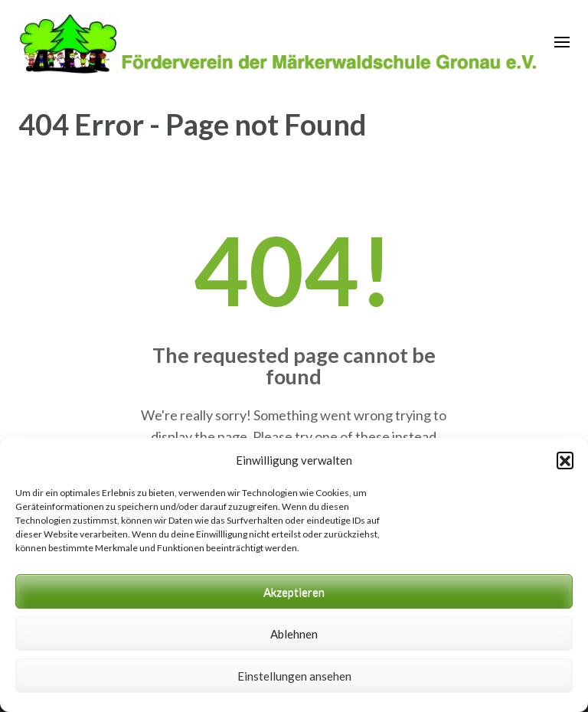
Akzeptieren (294, 592)
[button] (565, 460)
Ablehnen (294, 634)
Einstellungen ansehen (294, 676)
